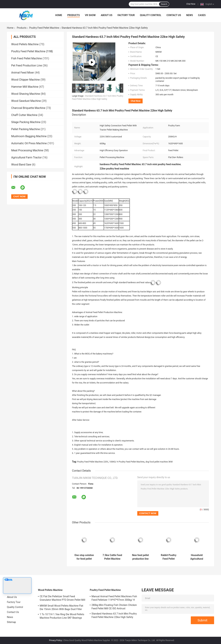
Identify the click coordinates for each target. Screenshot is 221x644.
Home (59, 15)
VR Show (90, 15)
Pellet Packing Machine (26, 129)
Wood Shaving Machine (26, 94)
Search (164, 4)
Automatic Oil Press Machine (29, 143)
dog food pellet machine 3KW (159, 462)
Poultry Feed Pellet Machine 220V (93, 462)
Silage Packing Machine (26, 122)
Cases (202, 15)
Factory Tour (126, 15)
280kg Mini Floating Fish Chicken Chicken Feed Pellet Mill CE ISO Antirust (114, 607)
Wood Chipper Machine (25, 80)
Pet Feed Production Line (27, 65)
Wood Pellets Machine (25, 44)
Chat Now (191, 4)
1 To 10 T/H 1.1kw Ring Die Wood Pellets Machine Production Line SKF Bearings (62, 616)
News (189, 15)
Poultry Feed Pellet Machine (44, 28)
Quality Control (151, 15)
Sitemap (11, 622)
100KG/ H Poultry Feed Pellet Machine (127, 462)
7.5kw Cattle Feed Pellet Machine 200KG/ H (112, 557)
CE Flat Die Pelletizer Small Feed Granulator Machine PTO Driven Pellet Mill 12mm (62, 599)
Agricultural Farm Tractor (27, 157)
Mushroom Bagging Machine (29, 136)
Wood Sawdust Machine (26, 101)
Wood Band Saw (21, 165)
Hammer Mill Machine (25, 87)
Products (74, 15)
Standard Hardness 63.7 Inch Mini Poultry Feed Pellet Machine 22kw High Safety (114, 615)
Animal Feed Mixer (23, 73)
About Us (107, 15)
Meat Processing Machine (27, 150)
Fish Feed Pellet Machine (27, 58)
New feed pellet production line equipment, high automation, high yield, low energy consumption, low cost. (140, 557)
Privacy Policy (55, 640)
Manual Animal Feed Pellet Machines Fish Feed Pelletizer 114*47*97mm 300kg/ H (114, 598)
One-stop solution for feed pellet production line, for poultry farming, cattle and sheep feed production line (84, 557)
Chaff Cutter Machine (24, 115)
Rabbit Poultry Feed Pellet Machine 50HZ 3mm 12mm (169, 557)
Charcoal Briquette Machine (28, 108)
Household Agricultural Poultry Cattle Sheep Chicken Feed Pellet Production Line (197, 557)
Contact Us (174, 15)
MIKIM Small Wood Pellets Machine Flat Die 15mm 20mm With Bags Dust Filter (61, 607)
